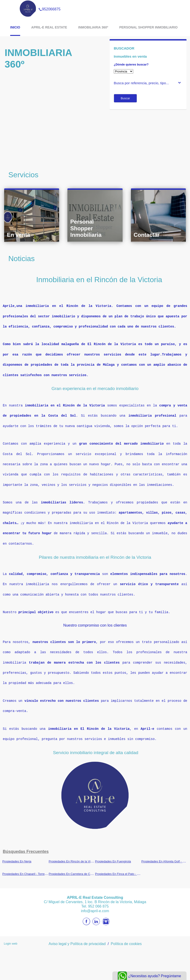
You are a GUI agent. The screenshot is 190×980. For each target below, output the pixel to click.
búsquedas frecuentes (26, 844)
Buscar (125, 98)
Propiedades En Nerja (17, 854)
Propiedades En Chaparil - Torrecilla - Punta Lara (35, 866)
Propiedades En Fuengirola (113, 854)
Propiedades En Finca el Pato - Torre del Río (124, 866)
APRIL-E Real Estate (49, 27)
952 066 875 (98, 899)
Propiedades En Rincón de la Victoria (73, 854)
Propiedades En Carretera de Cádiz (72, 866)
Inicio (15, 27)
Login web (10, 936)
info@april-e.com (95, 903)
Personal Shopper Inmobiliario (149, 27)
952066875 (49, 3)
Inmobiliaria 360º (93, 27)
